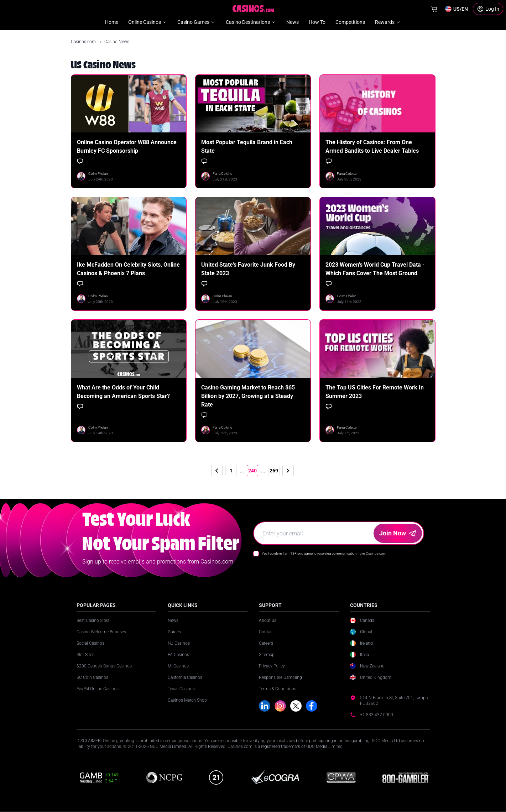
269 (274, 471)
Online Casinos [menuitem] (148, 22)
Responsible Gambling (280, 677)
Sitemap (267, 655)
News (173, 620)
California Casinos (185, 677)
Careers (266, 643)
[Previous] (217, 471)
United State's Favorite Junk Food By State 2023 (248, 269)
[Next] (288, 471)
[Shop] (434, 9)
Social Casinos (90, 643)
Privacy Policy (272, 666)
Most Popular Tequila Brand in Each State (247, 146)
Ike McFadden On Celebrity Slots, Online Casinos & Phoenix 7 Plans (128, 269)
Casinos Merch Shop (187, 700)
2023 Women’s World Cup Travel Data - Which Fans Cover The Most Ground (375, 269)
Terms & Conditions (278, 689)
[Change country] (456, 9)
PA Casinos (178, 655)
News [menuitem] (293, 22)
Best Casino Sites (93, 620)
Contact (266, 632)
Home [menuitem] (112, 22)
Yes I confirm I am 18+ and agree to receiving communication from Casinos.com (324, 553)
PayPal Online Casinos (98, 689)
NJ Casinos (179, 643)
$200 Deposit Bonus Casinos (104, 666)
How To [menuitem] (317, 22)
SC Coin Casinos (92, 677)
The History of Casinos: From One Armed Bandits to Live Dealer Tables (372, 146)
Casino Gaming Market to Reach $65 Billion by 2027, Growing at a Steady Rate (248, 396)
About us (268, 620)
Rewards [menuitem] (388, 22)
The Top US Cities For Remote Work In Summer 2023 (375, 392)
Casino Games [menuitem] (197, 22)
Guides (174, 632)
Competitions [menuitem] (350, 22)
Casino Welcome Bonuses (101, 632)
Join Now (398, 533)
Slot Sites (85, 655)
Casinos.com (84, 42)
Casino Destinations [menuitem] (251, 22)
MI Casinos (178, 666)
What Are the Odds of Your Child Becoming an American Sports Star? (123, 392)
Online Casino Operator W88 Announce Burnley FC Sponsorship (127, 146)
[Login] (488, 9)
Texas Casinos (181, 689)
